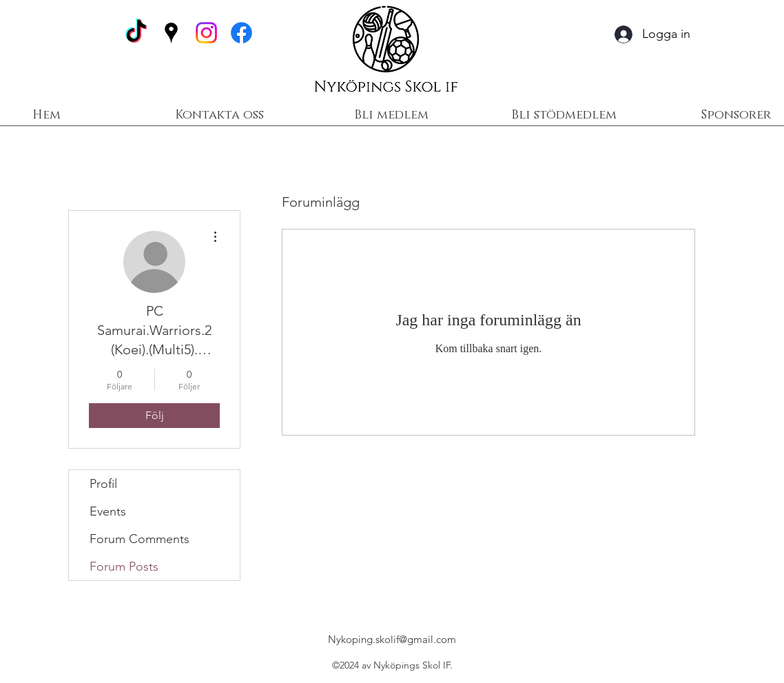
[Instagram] (206, 33)
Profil (103, 484)
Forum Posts (124, 567)
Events (108, 511)
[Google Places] (171, 33)
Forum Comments (140, 539)
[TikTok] (136, 33)
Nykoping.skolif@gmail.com (392, 639)
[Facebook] (241, 33)
